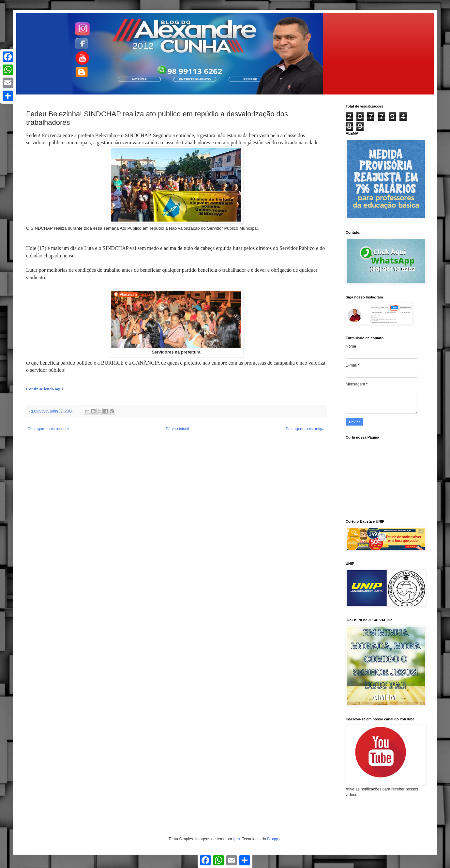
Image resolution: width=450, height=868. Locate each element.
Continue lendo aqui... (46, 389)
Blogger (274, 839)
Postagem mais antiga (305, 429)
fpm (236, 839)
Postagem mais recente (48, 429)
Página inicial (177, 429)
